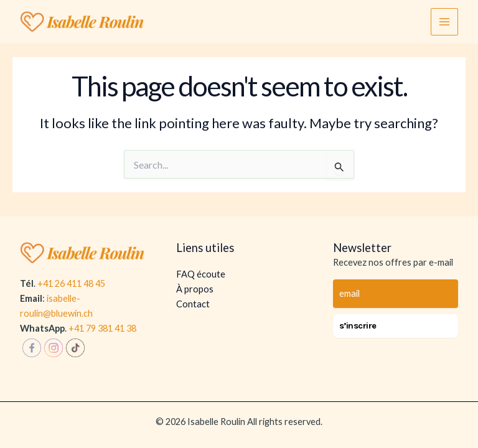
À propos (195, 289)
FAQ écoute (201, 274)
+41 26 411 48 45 (71, 283)
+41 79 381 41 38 (102, 328)
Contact (193, 304)
